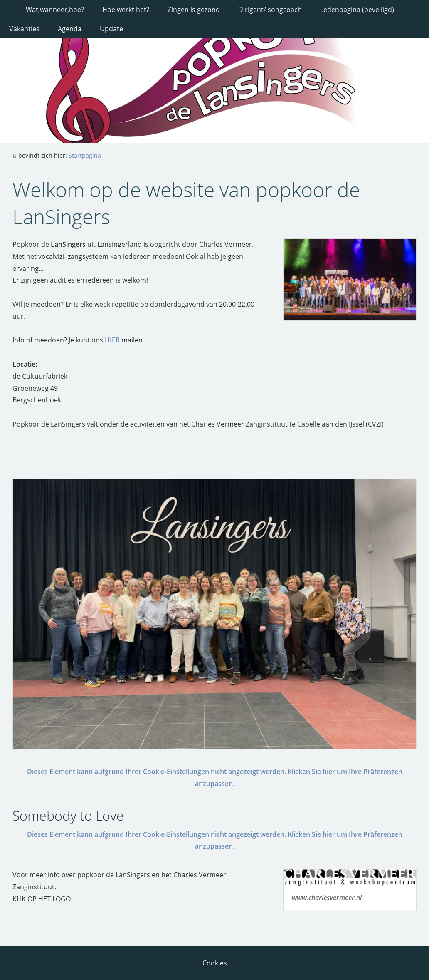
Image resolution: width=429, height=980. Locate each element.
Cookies (215, 963)
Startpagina (85, 155)
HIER (112, 340)
